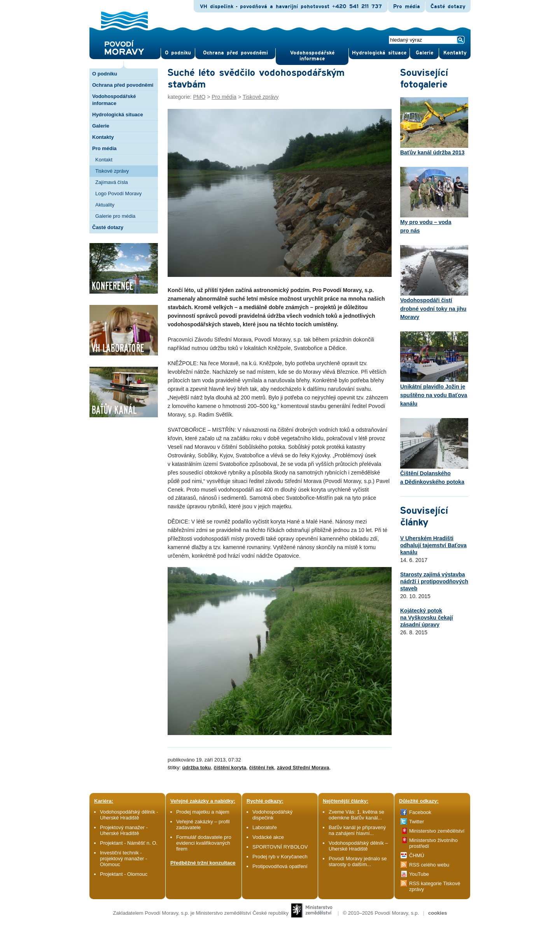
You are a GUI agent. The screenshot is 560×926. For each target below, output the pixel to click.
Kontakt (104, 160)
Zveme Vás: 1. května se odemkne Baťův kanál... (356, 815)
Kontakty (103, 137)
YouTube (419, 874)
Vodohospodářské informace (312, 56)
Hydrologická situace (379, 53)
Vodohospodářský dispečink (272, 815)
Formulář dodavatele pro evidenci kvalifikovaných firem (204, 843)
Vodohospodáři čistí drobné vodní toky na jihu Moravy (434, 283)
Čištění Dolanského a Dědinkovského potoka (434, 452)
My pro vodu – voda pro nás (434, 200)
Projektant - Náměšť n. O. (129, 843)
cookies (437, 913)
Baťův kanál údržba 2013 (434, 126)
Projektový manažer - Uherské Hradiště (124, 830)
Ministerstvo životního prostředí (433, 843)
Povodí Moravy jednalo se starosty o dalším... (358, 861)
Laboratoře (265, 827)
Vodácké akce (268, 837)
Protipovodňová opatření (280, 866)
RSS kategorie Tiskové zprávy (435, 886)
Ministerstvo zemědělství (437, 831)
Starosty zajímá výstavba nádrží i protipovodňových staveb (434, 581)
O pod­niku (178, 53)
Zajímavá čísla (112, 182)
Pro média (407, 7)
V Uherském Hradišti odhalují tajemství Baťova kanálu (433, 545)
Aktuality (105, 205)
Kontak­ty (455, 53)
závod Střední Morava (303, 768)
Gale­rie (424, 53)
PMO (199, 97)
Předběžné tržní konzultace (203, 863)
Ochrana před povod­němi (235, 53)
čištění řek (262, 768)
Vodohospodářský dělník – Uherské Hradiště (358, 846)
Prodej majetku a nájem (203, 812)
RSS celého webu (429, 865)
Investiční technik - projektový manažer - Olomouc (123, 859)
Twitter (416, 822)
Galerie (101, 126)
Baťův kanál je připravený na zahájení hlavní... (357, 830)
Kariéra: (104, 801)
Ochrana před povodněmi (123, 85)
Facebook (420, 812)
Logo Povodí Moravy (118, 193)
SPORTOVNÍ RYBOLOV (280, 847)
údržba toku (197, 768)
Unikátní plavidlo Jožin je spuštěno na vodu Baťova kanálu (434, 369)
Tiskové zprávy (112, 171)
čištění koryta (230, 768)
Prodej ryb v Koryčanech (280, 857)
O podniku (105, 74)
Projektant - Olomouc (124, 874)
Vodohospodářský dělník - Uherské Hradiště (129, 815)
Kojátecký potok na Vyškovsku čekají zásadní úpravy (427, 618)
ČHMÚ (417, 855)
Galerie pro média (115, 216)
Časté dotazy (448, 7)
